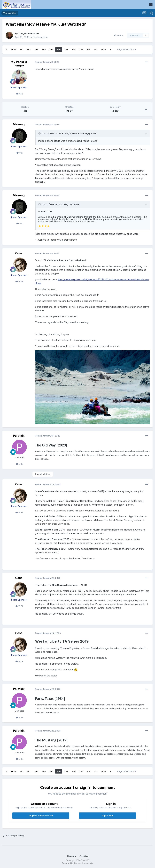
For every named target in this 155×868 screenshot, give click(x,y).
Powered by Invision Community (77, 863)
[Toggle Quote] (40, 133)
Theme (72, 856)
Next (104, 49)
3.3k (19, 464)
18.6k (19, 281)
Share (118, 35)
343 (36, 49)
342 (29, 49)
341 (21, 49)
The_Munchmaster (29, 33)
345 (51, 49)
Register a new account (41, 816)
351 (96, 49)
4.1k (19, 94)
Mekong (19, 124)
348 (74, 49)
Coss (19, 253)
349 (81, 49)
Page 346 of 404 (127, 49)
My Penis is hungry (19, 64)
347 (66, 49)
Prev (14, 49)
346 (59, 49)
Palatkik (19, 436)
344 (44, 49)
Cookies (84, 856)
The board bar (40, 37)
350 (89, 49)
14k (19, 153)
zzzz (71, 204)
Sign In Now (108, 816)
